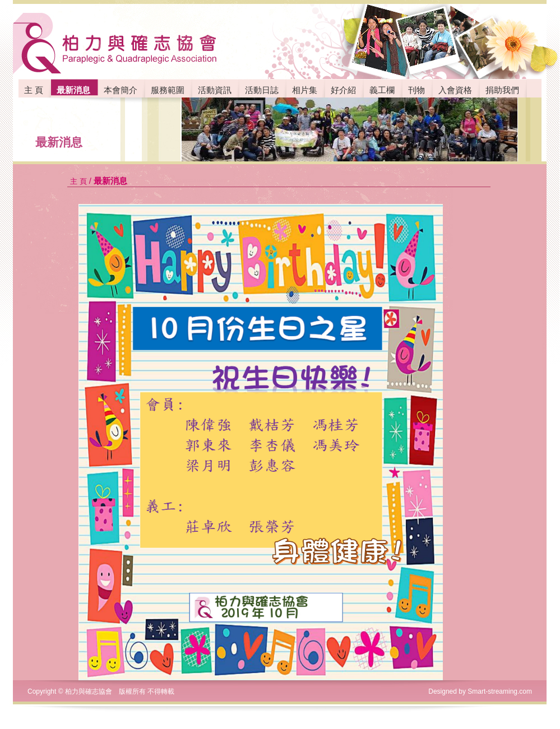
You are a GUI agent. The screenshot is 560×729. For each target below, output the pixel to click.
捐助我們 (502, 90)
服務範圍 (168, 90)
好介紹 (343, 90)
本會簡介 (121, 90)
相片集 (305, 90)
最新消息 (59, 142)
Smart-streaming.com (500, 691)
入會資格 (455, 90)
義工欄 (382, 90)
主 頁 (34, 90)
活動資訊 (215, 90)
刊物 (416, 90)
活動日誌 (262, 90)
